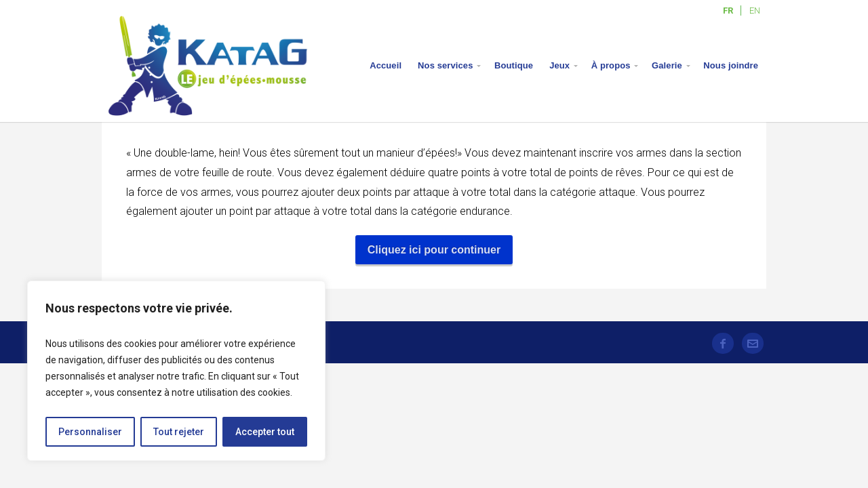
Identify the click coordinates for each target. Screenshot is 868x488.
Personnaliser (90, 432)
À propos (611, 65)
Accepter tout (265, 432)
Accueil (386, 65)
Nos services (445, 65)
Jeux (559, 65)
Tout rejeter (179, 432)
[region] (176, 371)
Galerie (667, 65)
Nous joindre (731, 65)
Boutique (514, 65)
